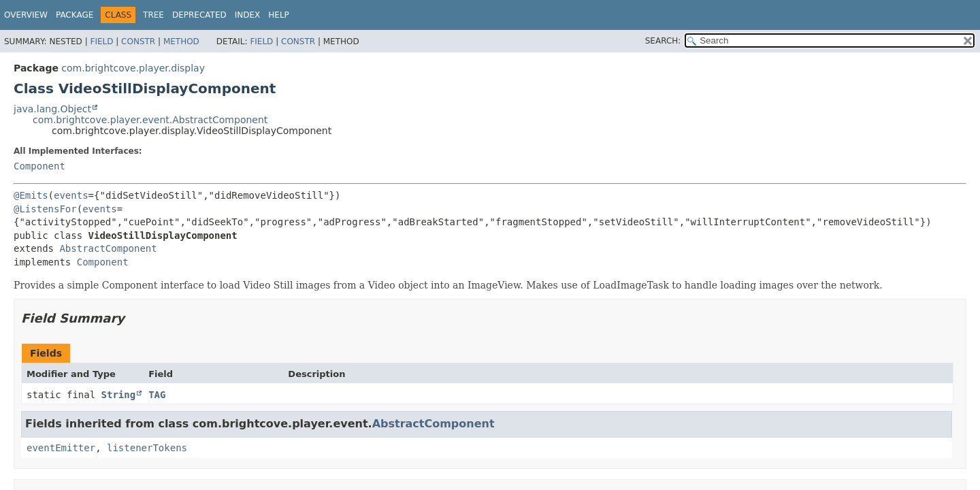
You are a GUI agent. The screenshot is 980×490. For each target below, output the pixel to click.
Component (39, 166)
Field (101, 42)
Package (75, 15)
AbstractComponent (108, 248)
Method (181, 42)
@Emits (31, 195)
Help (279, 15)
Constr (138, 42)
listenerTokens (147, 448)
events (71, 195)
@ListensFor (45, 209)
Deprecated (199, 15)
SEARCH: (663, 41)
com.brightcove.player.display (133, 68)
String (119, 395)
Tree (153, 15)
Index (248, 15)
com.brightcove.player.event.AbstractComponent (150, 120)
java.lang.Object (52, 109)
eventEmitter (61, 448)
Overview (26, 15)
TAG (157, 395)
